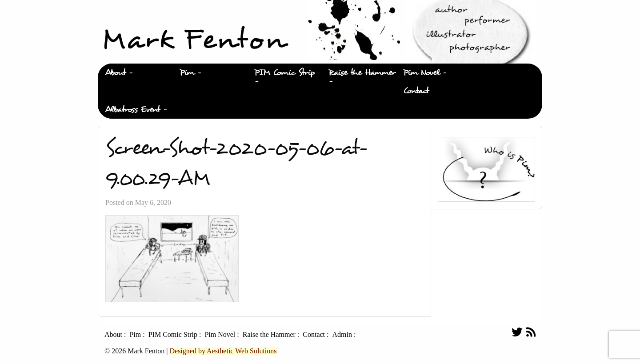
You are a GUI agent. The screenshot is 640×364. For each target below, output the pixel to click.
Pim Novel (421, 73)
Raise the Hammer (362, 73)
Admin (342, 335)
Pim (187, 73)
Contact (416, 91)
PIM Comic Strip (284, 73)
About (115, 73)
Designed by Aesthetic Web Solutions (223, 351)
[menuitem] (135, 73)
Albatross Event (132, 110)
